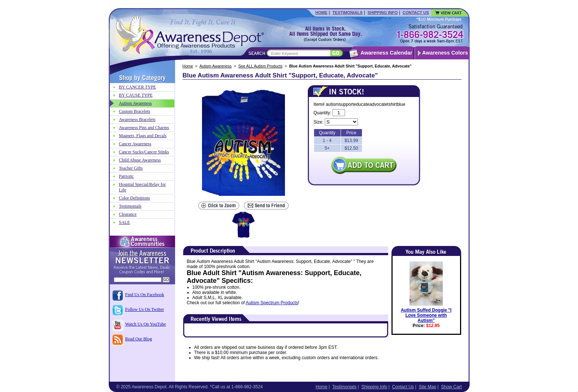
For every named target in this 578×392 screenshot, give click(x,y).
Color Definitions (135, 198)
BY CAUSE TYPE (136, 95)
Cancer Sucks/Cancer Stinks (144, 152)
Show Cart (451, 387)
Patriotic (127, 176)
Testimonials (348, 13)
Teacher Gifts (131, 168)
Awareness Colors (445, 53)
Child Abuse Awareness (140, 160)
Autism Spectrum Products (272, 303)
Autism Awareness (215, 66)
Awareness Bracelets (137, 119)
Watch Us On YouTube (146, 324)
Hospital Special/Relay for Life (142, 187)
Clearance (128, 214)
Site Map (427, 387)
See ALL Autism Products (260, 66)
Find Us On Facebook (145, 295)
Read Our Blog (139, 339)
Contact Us (416, 13)
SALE (125, 222)
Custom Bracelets (135, 111)
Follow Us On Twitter (145, 309)
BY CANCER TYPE (138, 87)
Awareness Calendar (386, 53)
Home (321, 13)
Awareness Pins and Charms (144, 128)
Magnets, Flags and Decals (143, 136)
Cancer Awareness (135, 144)
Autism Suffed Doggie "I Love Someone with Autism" (426, 315)
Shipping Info (383, 13)
